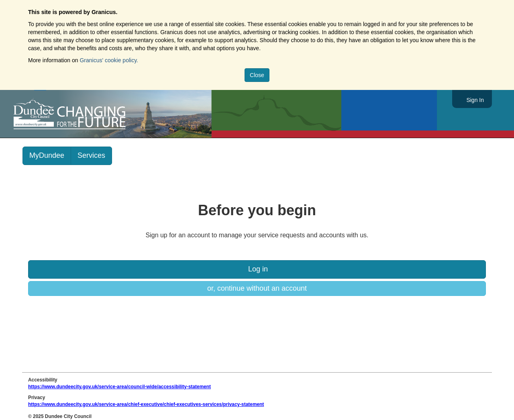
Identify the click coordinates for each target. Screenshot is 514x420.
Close (257, 75)
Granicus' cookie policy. (109, 60)
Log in (257, 269)
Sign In (475, 100)
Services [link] (91, 155)
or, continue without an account (257, 288)
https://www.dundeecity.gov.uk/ (106, 114)
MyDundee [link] (47, 155)
